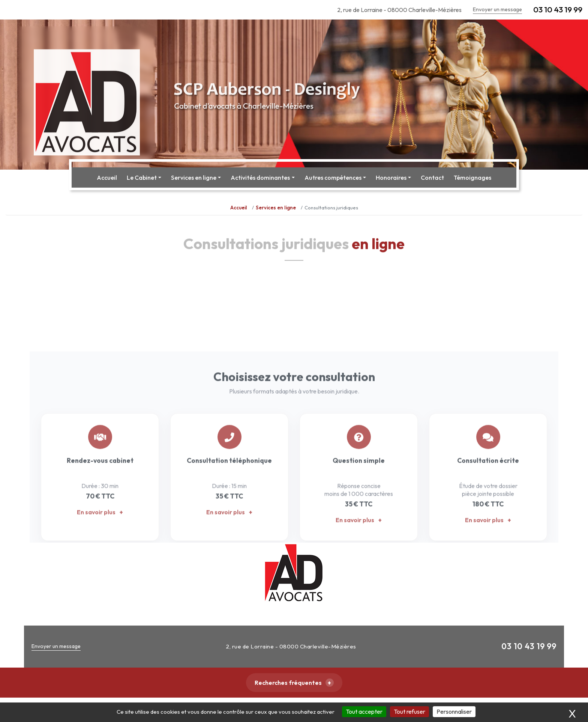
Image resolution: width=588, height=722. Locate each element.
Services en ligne (194, 177)
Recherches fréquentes (288, 683)
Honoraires (391, 177)
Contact (432, 177)
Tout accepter (364, 711)
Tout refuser (409, 711)
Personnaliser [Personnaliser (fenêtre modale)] (454, 711)
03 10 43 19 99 (558, 9)
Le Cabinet (142, 177)
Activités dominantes (260, 177)
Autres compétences (333, 177)
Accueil (107, 177)
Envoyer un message (497, 9)
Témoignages (472, 177)
